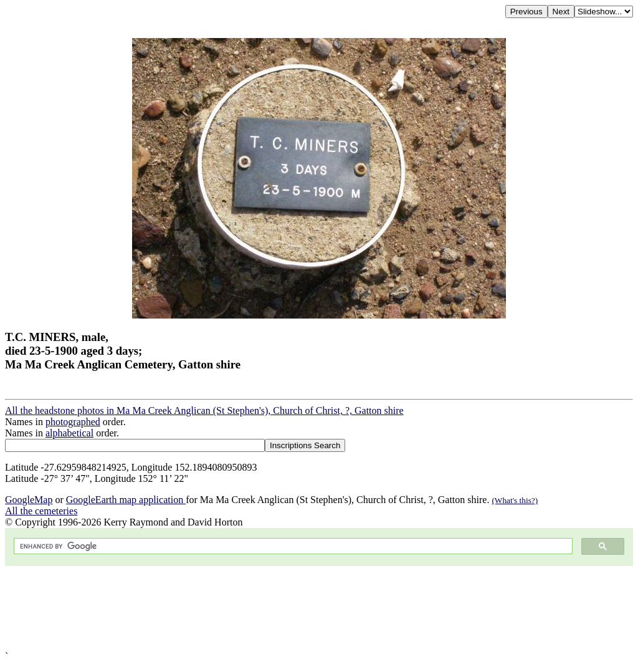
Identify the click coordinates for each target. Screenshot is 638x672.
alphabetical (69, 433)
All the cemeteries (41, 511)
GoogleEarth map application (126, 500)
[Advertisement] (319, 608)
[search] (292, 546)
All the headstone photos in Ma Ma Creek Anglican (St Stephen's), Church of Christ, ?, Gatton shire (204, 410)
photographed (73, 422)
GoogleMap (29, 500)
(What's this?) (515, 500)
